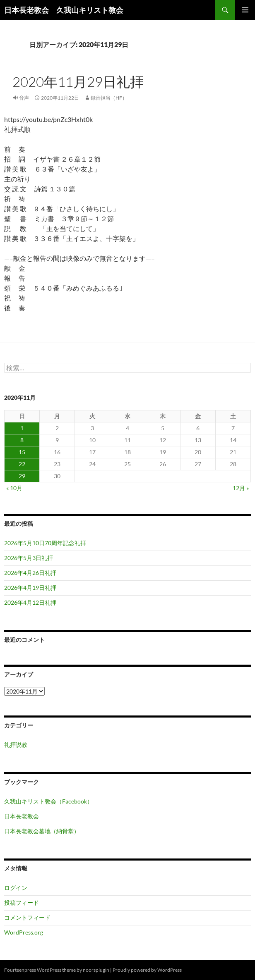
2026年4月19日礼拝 (30, 588)
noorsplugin (96, 970)
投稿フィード (22, 903)
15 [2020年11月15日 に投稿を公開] (22, 452)
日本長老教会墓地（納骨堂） (42, 831)
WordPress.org (24, 932)
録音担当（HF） (109, 98)
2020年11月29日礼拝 (78, 82)
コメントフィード (27, 917)
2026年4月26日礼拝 (30, 573)
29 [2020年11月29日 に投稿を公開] (22, 476)
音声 (24, 98)
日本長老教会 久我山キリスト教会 (64, 10)
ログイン (16, 888)
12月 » (241, 488)
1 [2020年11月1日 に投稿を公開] (22, 428)
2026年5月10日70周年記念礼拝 (45, 543)
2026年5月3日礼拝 (29, 558)
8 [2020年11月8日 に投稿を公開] (22, 440)
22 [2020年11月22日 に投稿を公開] (22, 464)
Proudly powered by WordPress (147, 970)
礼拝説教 (16, 745)
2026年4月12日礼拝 (30, 602)
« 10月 (14, 488)
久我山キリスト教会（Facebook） (48, 801)
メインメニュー (245, 10)
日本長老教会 (22, 816)
